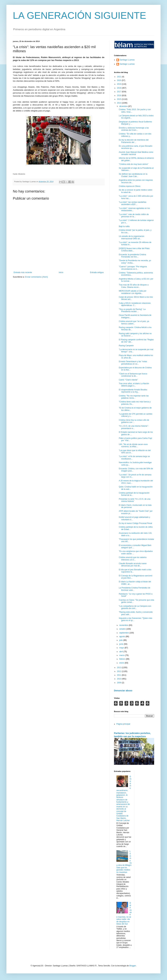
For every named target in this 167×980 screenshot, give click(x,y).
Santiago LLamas (127, 60)
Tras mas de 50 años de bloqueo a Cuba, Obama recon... (134, 286)
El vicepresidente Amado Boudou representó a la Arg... (133, 391)
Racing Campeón (126, 346)
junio (122, 644)
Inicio (61, 272)
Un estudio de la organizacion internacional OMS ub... (132, 237)
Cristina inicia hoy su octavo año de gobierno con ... (134, 421)
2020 (119, 80)
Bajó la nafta (124, 226)
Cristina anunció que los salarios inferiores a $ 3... (133, 559)
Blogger (133, 966)
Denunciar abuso (123, 691)
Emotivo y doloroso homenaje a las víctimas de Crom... (134, 129)
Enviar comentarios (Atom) (36, 277)
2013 (119, 668)
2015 (119, 99)
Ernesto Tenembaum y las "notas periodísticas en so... (133, 363)
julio (121, 640)
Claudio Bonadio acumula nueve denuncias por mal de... (133, 565)
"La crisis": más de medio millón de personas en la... (134, 215)
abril (121, 652)
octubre (123, 629)
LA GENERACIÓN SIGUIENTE (79, 16)
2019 (119, 84)
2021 (119, 77)
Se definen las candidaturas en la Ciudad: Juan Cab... (133, 175)
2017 (119, 92)
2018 (119, 88)
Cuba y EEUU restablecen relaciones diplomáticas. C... (135, 304)
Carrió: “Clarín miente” (128, 380)
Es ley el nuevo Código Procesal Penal (135, 523)
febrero (123, 659)
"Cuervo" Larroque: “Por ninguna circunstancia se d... (133, 268)
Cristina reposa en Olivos (130, 186)
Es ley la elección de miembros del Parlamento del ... (134, 141)
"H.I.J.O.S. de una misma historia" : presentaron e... (134, 427)
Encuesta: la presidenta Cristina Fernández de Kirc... (132, 256)
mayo (122, 648)
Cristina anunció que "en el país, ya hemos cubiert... (134, 322)
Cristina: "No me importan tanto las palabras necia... (134, 397)
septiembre (124, 633)
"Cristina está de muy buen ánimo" (134, 164)
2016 (119, 96)
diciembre (124, 106)
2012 (119, 671)
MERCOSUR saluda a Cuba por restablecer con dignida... (133, 292)
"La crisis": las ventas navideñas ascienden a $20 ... (133, 203)
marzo (122, 655)
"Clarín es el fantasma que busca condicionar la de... (133, 375)
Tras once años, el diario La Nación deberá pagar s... (134, 385)
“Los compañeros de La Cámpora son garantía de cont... (135, 607)
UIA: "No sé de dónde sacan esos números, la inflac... (133, 445)
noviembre (124, 625)
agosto (122, 637)
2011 (119, 675)
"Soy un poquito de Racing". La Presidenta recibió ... (132, 310)
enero (122, 663)
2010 (119, 679)
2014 (119, 103)
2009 (119, 683)
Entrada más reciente (23, 272)
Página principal (123, 724)
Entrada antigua (97, 272)
